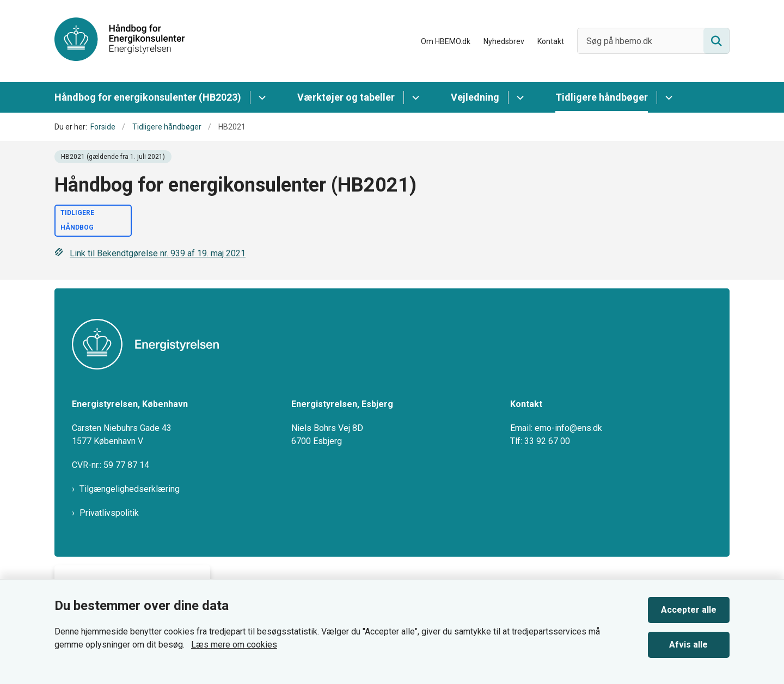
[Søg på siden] (716, 41)
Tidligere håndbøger (602, 97)
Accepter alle (689, 610)
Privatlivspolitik (109, 513)
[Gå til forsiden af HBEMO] (120, 41)
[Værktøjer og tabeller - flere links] (414, 97)
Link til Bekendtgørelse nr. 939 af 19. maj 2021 (150, 253)
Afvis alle (689, 645)
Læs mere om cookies (234, 645)
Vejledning (475, 97)
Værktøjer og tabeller (346, 97)
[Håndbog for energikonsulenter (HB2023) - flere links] (261, 97)
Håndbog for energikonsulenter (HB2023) (148, 97)
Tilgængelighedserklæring (130, 489)
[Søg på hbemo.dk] (653, 41)
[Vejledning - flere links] (519, 97)
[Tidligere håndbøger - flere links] (667, 97)
